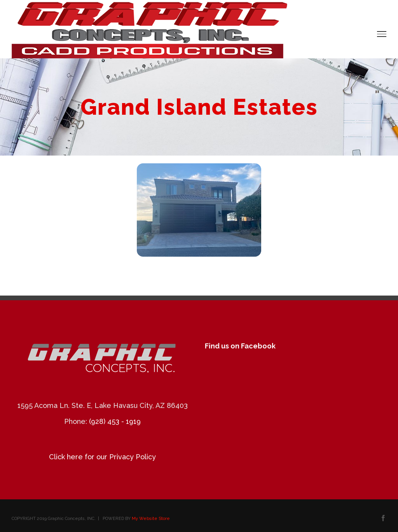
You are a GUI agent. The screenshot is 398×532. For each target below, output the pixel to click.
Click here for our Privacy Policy (102, 457)
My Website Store (151, 519)
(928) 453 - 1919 (115, 421)
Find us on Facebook (240, 346)
